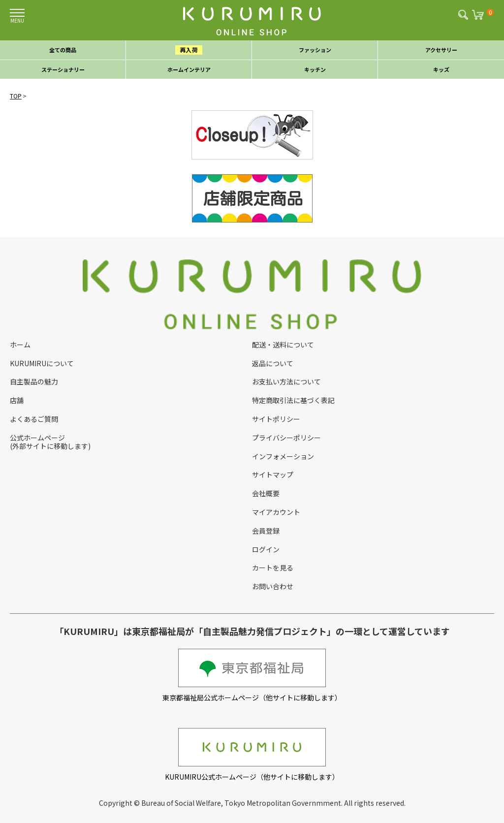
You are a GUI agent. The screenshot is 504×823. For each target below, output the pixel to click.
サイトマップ (273, 475)
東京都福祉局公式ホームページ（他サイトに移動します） (252, 676)
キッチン (315, 69)
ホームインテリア (189, 69)
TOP (16, 96)
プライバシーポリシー (286, 438)
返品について (273, 363)
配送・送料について (283, 345)
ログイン (266, 549)
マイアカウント (276, 512)
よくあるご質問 (34, 419)
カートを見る (273, 568)
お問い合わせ (273, 586)
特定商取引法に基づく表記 (293, 400)
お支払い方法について (286, 381)
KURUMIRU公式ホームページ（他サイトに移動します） (252, 755)
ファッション (315, 50)
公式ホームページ (37, 438)
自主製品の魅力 (34, 381)
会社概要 (266, 493)
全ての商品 (63, 50)
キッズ (441, 69)
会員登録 (266, 531)
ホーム (20, 345)
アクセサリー (441, 50)
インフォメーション (283, 456)
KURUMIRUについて (42, 363)
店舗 (17, 400)
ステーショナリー (63, 69)
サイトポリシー (276, 419)
